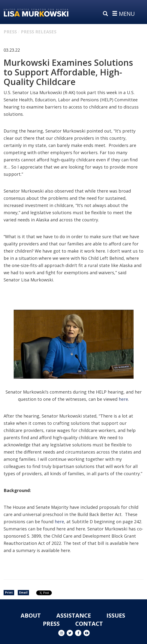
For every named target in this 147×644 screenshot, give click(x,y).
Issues (116, 615)
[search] (106, 14)
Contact (89, 623)
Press (10, 32)
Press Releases (39, 32)
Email (23, 592)
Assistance (74, 615)
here (123, 399)
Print (9, 592)
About (31, 615)
